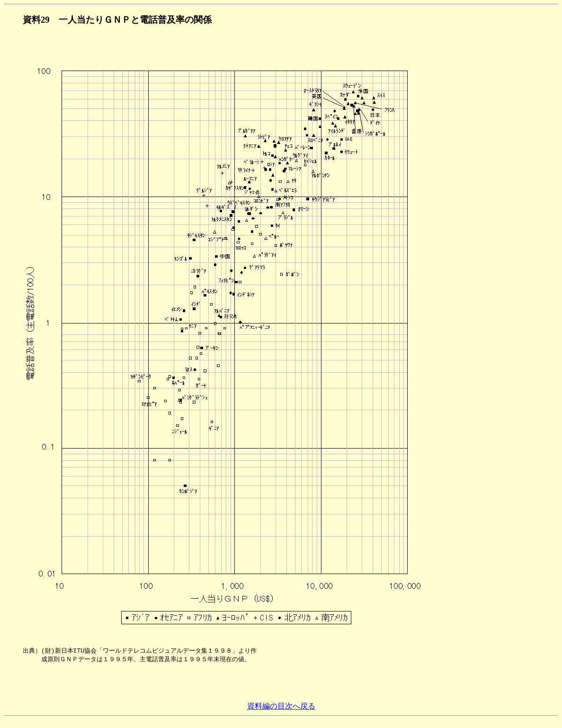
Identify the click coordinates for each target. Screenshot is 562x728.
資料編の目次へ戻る (281, 714)
